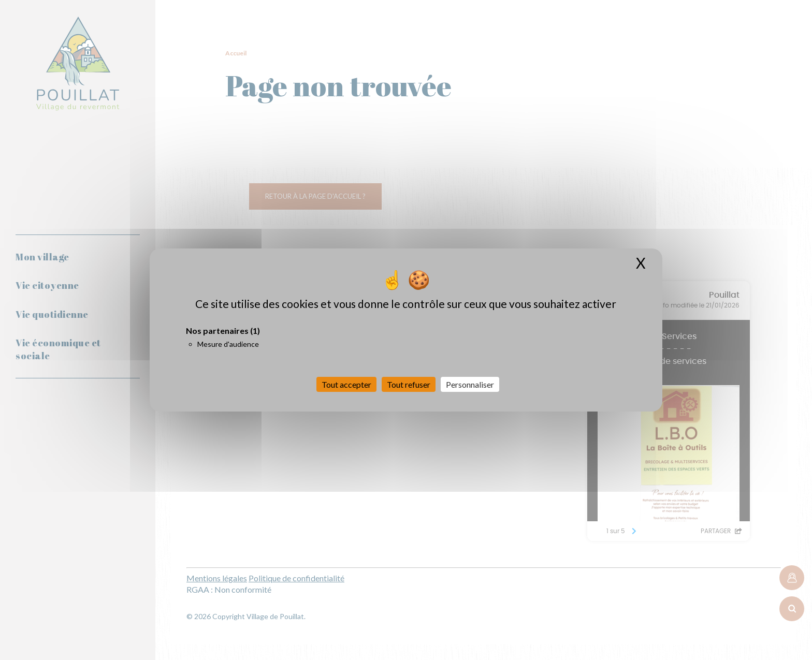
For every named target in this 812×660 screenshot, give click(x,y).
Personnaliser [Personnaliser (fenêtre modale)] (470, 384)
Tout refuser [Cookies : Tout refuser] (409, 384)
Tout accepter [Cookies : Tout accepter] (346, 384)
